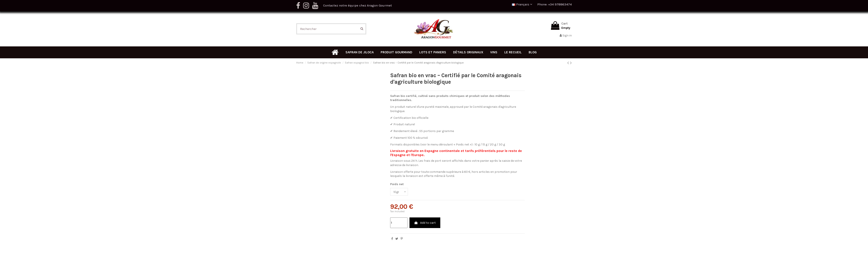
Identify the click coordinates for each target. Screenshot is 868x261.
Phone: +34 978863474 (555, 4)
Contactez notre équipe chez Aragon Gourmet (358, 5)
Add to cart (425, 223)
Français (522, 4)
